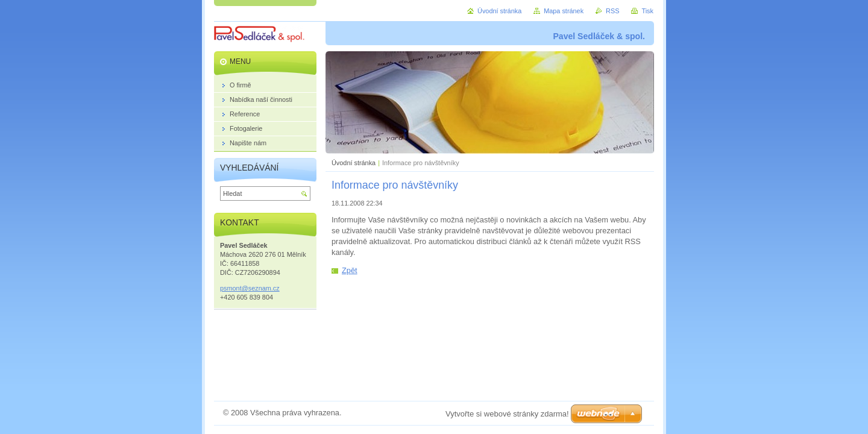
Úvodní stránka (354, 163)
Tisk (647, 11)
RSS (612, 11)
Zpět (350, 270)
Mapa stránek (564, 11)
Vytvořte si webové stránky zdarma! (507, 414)
